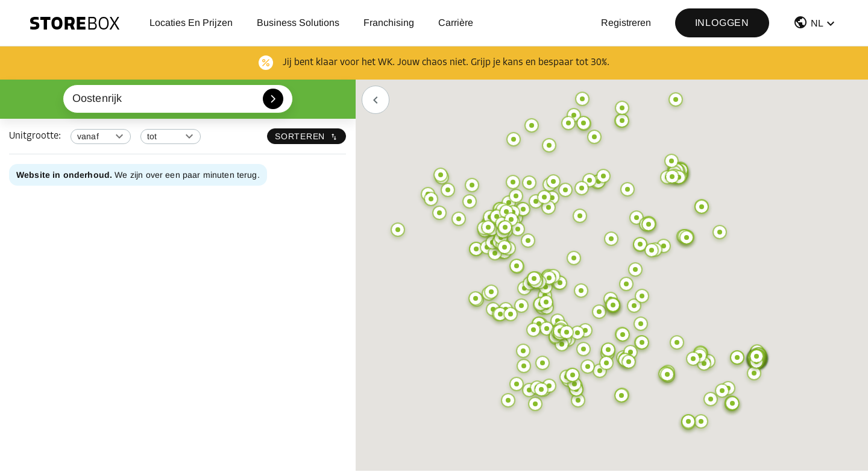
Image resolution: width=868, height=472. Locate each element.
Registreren (626, 23)
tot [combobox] (152, 136)
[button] (816, 25)
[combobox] (178, 99)
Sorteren (307, 136)
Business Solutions (298, 23)
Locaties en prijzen (191, 23)
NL (817, 23)
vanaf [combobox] (88, 136)
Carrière (456, 23)
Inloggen (722, 23)
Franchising (389, 23)
